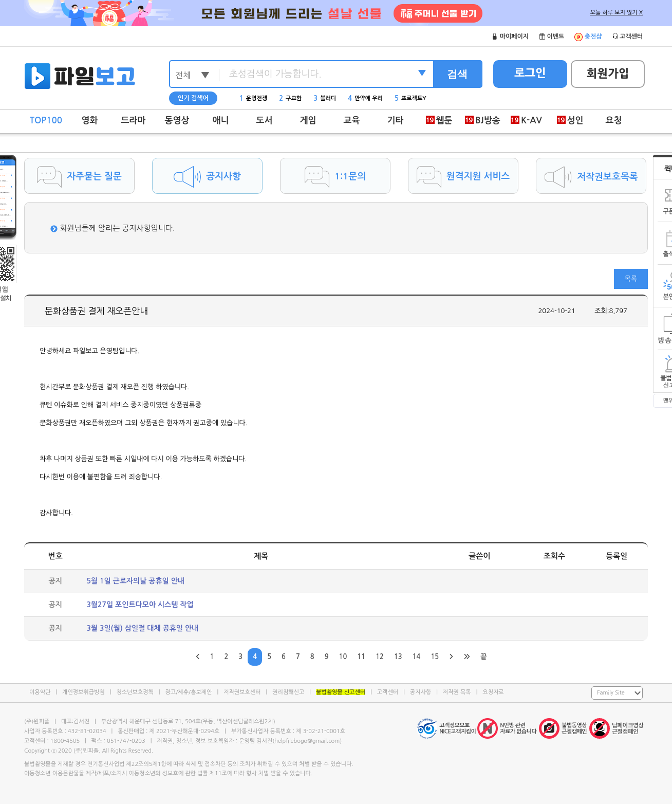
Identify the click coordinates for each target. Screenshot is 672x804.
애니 (221, 121)
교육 (352, 121)
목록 (631, 279)
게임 (308, 121)
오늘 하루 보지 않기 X (617, 13)
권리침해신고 (288, 692)
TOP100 (46, 121)
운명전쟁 (253, 98)
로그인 (530, 73)
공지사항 (421, 692)
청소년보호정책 (135, 692)
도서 (265, 121)
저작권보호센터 (242, 692)
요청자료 (493, 692)
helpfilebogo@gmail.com (307, 741)
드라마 (134, 121)
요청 (614, 121)
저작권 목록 (457, 692)
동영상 (177, 121)
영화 (90, 121)
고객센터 (388, 692)
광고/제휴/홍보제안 (189, 692)
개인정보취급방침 (83, 692)
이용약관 (40, 692)
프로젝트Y (410, 98)
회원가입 (608, 74)
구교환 (290, 98)
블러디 (325, 98)
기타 (396, 121)
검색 (457, 74)
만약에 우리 (365, 98)
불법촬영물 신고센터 (341, 692)
